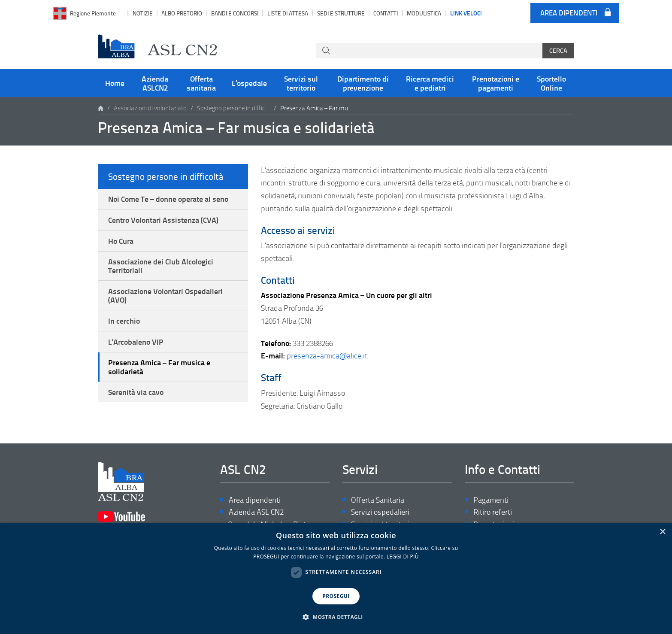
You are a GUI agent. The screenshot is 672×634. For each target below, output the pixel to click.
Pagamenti (491, 500)
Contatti (386, 13)
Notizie (143, 13)
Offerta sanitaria (201, 83)
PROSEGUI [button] (336, 596)
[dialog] (336, 578)
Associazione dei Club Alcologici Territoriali (161, 266)
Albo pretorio (182, 13)
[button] (336, 617)
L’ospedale (249, 83)
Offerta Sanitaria (378, 500)
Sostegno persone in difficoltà (233, 108)
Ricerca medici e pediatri (430, 83)
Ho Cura (121, 241)
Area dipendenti (569, 13)
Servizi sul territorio (301, 83)
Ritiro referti (493, 512)
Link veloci (466, 13)
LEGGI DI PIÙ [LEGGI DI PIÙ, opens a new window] (403, 557)
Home (115, 83)
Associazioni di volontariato (150, 108)
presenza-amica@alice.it (327, 355)
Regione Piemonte (93, 13)
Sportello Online (551, 83)
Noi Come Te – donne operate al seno (168, 199)
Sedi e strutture (341, 13)
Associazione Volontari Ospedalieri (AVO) (165, 295)
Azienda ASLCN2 (155, 83)
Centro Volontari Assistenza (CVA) (163, 220)
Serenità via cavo (136, 392)
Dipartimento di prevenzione (363, 83)
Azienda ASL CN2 (256, 512)
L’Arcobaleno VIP (136, 342)
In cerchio (124, 321)
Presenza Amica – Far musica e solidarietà (159, 367)
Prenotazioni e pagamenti (496, 83)
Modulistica (424, 13)
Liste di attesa (288, 13)
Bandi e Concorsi (235, 13)
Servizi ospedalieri (380, 512)
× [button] (662, 532)
